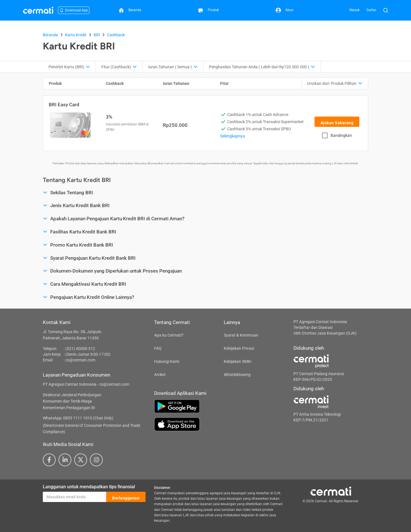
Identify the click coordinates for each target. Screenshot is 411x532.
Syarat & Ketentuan (241, 335)
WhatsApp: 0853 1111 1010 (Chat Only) (78, 418)
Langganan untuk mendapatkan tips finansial (89, 487)
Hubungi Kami (167, 361)
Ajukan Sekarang (337, 122)
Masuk (354, 10)
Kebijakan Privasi (239, 348)
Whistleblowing (237, 375)
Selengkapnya (232, 136)
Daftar (371, 10)
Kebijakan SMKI (238, 361)
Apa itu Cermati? (169, 335)
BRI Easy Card (64, 105)
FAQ (158, 348)
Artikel (160, 375)
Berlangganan (126, 497)
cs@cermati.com (80, 360)
